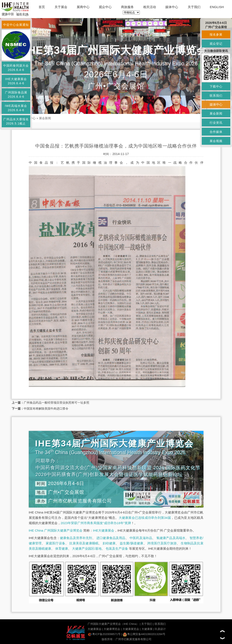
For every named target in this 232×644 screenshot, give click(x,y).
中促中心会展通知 (16, 25)
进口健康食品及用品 (111, 538)
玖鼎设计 (160, 629)
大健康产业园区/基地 (87, 549)
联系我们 (160, 624)
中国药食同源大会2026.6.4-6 (16, 68)
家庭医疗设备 (55, 543)
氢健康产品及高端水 (171, 538)
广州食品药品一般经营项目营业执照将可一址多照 (56, 403)
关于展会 (61, 7)
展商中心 (83, 7)
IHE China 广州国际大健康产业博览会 (56, 530)
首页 (42, 7)
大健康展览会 (131, 629)
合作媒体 (216, 132)
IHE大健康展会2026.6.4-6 (16, 81)
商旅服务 (127, 7)
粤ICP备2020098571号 (104, 634)
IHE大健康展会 (104, 530)
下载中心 (216, 86)
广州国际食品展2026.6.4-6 (16, 95)
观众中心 (105, 7)
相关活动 (150, 7)
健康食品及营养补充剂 (76, 538)
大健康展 (147, 629)
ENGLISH (217, 7)
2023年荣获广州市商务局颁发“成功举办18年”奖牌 (96, 523)
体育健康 (62, 549)
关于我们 (194, 7)
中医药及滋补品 (141, 538)
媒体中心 (172, 7)
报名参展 (216, 34)
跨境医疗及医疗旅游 (162, 543)
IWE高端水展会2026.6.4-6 (16, 108)
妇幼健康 (109, 543)
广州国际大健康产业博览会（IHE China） (113, 624)
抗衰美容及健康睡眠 (84, 543)
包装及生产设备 (117, 549)
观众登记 (216, 44)
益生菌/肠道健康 (132, 543)
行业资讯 (216, 123)
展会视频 (216, 141)
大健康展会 (94, 629)
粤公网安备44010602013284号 (144, 634)
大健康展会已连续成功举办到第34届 (145, 518)
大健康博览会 (112, 629)
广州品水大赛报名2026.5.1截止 (16, 121)
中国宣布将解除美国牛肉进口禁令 (46, 409)
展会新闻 (45, 118)
